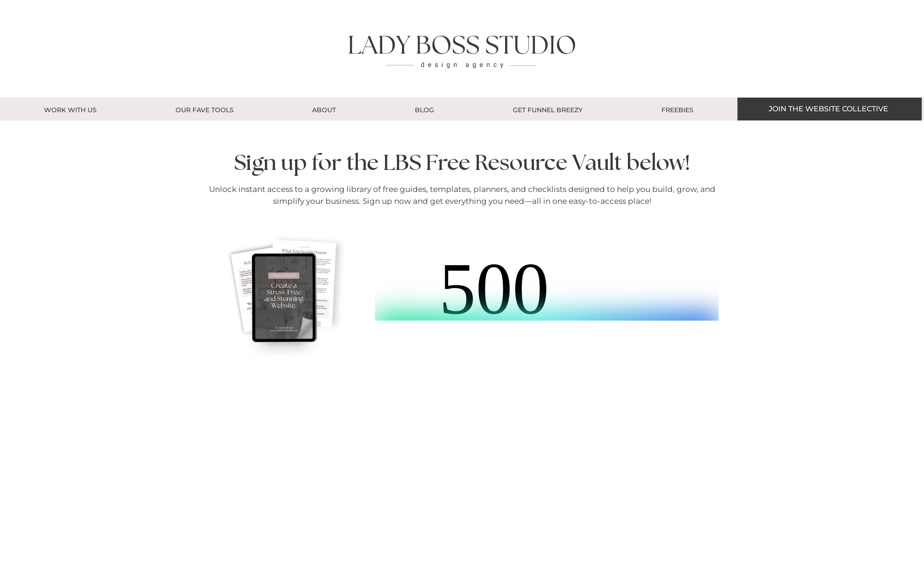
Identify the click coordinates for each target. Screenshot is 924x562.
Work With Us (70, 110)
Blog (424, 110)
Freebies (677, 110)
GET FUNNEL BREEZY (548, 110)
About (324, 110)
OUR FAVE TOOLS (205, 110)
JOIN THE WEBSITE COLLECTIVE (828, 109)
